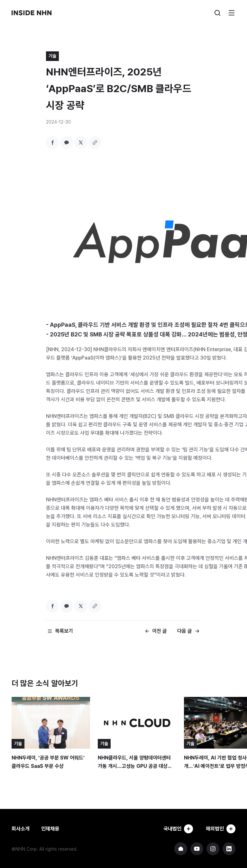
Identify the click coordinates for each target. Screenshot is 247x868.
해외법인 (221, 829)
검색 (217, 13)
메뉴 (232, 13)
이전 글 (160, 631)
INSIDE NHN (32, 13)
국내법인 (178, 829)
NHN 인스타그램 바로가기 (213, 849)
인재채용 (50, 829)
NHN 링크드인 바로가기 (229, 849)
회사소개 (21, 829)
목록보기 (64, 631)
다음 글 (185, 631)
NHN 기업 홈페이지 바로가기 (181, 849)
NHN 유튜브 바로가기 (197, 849)
